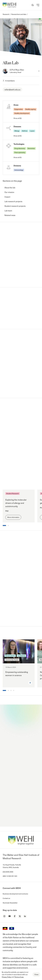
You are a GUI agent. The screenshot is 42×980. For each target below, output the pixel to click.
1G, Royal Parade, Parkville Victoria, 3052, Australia (12, 866)
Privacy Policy (7, 977)
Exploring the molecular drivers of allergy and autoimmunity (16, 503)
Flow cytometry (20, 152)
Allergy (17, 131)
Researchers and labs (19, 14)
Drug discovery (20, 148)
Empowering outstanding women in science (17, 674)
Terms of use (19, 977)
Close (36, 974)
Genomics (31, 148)
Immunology (19, 170)
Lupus (32, 131)
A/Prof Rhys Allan (17, 70)
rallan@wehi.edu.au (12, 89)
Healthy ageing (30, 109)
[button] (38, 5)
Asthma (25, 131)
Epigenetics (19, 109)
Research (6, 14)
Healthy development (22, 113)
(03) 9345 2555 (8, 872)
